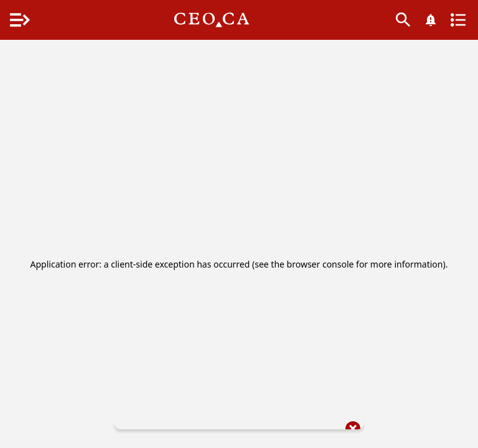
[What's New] (431, 20)
